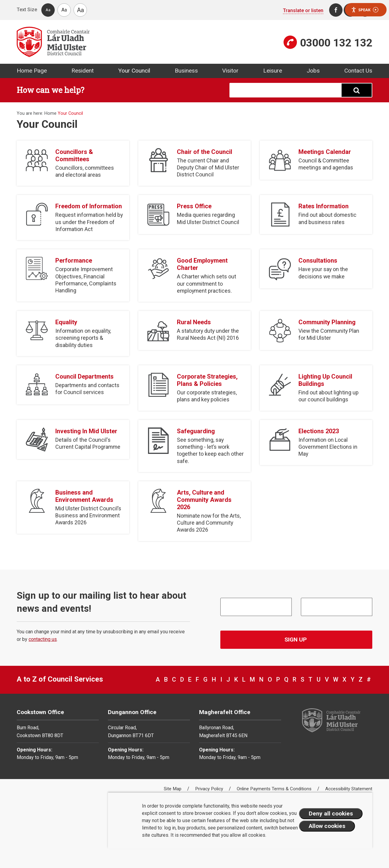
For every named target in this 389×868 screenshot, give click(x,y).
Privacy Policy (210, 789)
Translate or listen (303, 10)
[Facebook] (336, 10)
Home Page (32, 71)
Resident (83, 71)
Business (186, 71)
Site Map (173, 789)
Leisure (273, 71)
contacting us (43, 639)
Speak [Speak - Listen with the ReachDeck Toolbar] (365, 10)
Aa (48, 10)
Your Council (134, 71)
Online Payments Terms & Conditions (275, 789)
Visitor (230, 71)
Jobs (313, 71)
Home (50, 113)
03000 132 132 (336, 43)
